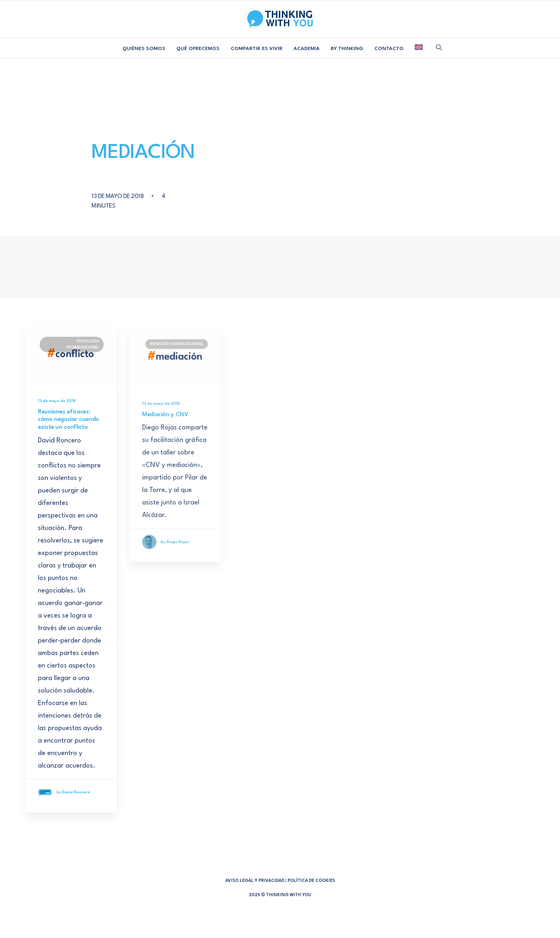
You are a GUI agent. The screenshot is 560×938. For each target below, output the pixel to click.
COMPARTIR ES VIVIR (257, 49)
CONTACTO (389, 49)
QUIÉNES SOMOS (144, 49)
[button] (439, 47)
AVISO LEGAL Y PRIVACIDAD (255, 881)
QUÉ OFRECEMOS (198, 49)
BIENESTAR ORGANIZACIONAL (177, 367)
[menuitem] (144, 49)
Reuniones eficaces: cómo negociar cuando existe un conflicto (68, 429)
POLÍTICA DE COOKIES (311, 881)
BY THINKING (347, 49)
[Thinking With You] (280, 19)
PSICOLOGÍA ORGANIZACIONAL (82, 354)
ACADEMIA (307, 49)
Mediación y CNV (165, 437)
